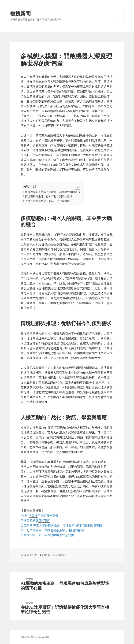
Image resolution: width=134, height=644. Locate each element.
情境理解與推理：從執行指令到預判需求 (49, 196)
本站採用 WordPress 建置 (35, 637)
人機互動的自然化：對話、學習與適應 (47, 201)
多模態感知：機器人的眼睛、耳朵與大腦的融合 (53, 192)
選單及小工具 (119, 21)
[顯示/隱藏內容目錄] (76, 187)
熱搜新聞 (20, 13)
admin (46, 555)
